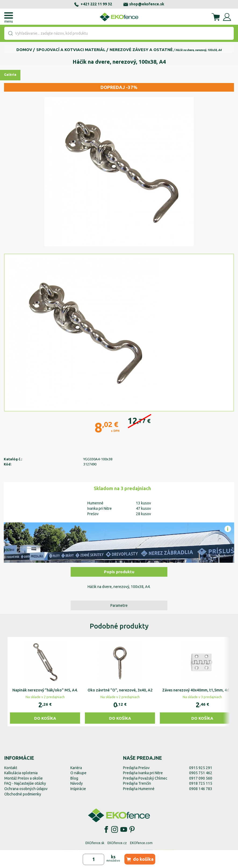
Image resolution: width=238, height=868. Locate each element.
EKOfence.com (141, 843)
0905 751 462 (201, 773)
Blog (74, 778)
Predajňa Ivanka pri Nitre (143, 773)
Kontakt (11, 768)
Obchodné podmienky (23, 794)
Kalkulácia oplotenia (21, 773)
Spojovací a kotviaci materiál (71, 50)
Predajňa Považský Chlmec (145, 778)
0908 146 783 (201, 789)
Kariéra (76, 768)
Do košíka (45, 718)
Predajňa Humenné (139, 789)
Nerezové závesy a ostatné (141, 50)
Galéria (10, 75)
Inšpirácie (78, 789)
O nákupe (78, 773)
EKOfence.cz (117, 843)
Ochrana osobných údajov (26, 789)
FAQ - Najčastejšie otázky (25, 783)
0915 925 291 (201, 768)
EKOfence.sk (95, 843)
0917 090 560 (201, 778)
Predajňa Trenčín (137, 783)
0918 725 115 (201, 783)
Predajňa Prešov (136, 768)
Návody (77, 783)
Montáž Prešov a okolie (24, 778)
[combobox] (119, 33)
